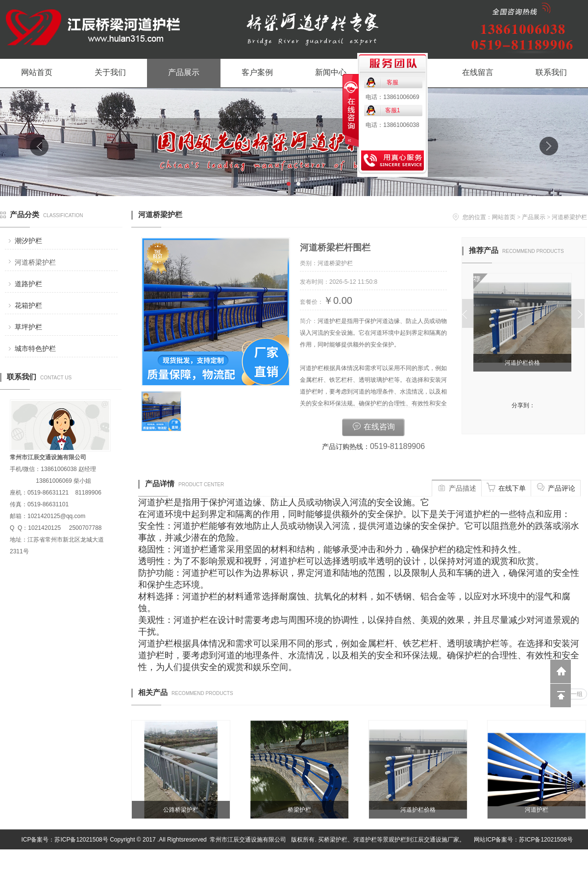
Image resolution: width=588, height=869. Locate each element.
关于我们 (110, 72)
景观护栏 (394, 840)
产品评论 (556, 487)
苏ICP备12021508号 (81, 840)
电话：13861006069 (392, 97)
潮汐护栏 (28, 241)
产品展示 (184, 72)
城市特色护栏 (35, 348)
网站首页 (37, 72)
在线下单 (506, 487)
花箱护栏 (28, 305)
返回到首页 (561, 671)
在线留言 (478, 72)
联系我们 (551, 72)
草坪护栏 (28, 327)
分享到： (523, 405)
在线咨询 (373, 426)
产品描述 (457, 487)
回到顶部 (561, 695)
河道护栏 (537, 810)
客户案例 (257, 72)
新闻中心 (331, 72)
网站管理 (576, 859)
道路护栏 (28, 284)
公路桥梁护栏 (181, 810)
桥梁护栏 (299, 810)
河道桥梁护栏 (35, 262)
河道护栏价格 (524, 363)
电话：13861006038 (392, 125)
